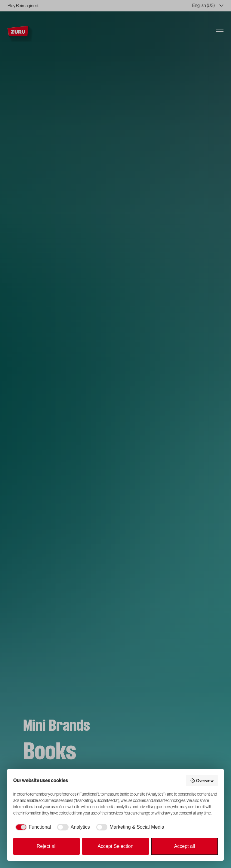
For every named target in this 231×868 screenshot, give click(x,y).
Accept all (185, 846)
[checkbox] (32, 827)
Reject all (47, 846)
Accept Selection (115, 846)
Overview (202, 781)
